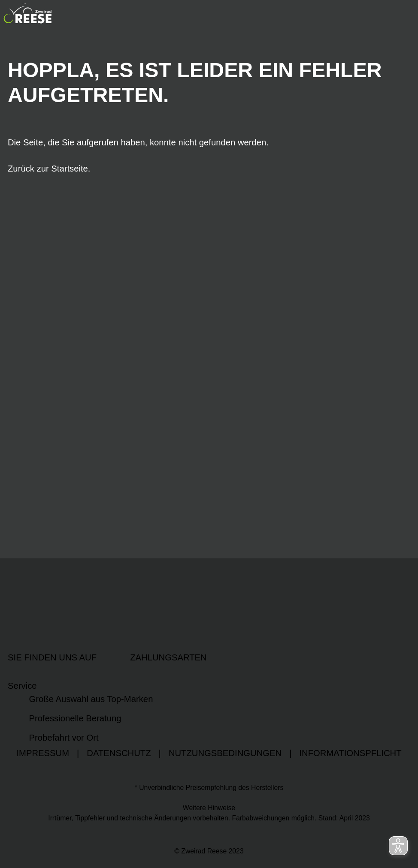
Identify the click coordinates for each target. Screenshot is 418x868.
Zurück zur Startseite (48, 169)
